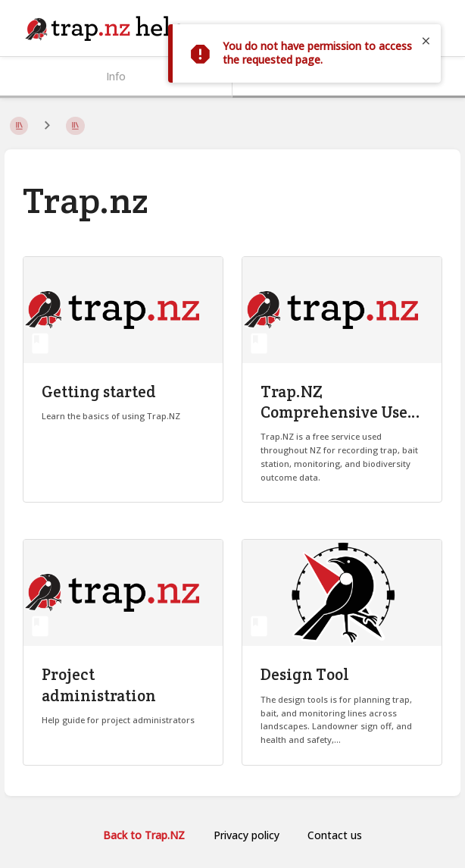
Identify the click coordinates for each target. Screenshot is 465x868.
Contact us (335, 835)
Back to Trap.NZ (144, 835)
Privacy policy (247, 835)
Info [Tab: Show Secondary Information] (116, 76)
